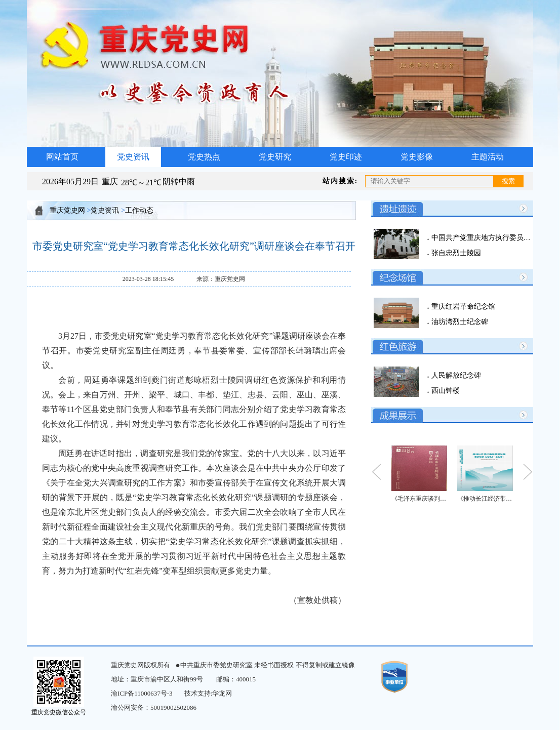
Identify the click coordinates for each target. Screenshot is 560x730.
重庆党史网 (67, 210)
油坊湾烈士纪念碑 (459, 322)
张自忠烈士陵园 (455, 253)
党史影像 (417, 157)
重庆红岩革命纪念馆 (462, 307)
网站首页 (62, 157)
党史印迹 (346, 157)
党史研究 (275, 157)
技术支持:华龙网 (208, 693)
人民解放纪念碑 (455, 375)
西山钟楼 (445, 391)
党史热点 (204, 157)
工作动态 (139, 210)
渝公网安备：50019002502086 (154, 707)
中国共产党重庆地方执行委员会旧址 (487, 238)
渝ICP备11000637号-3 (142, 693)
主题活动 (488, 157)
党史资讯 (133, 157)
